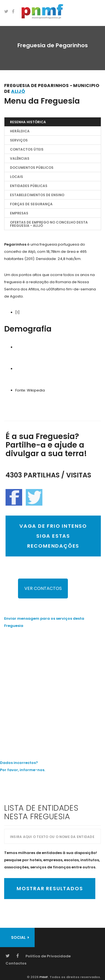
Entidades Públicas (29, 186)
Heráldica (20, 131)
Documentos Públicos (32, 168)
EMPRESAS (19, 213)
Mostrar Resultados (50, 888)
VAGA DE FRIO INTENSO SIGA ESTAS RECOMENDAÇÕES (53, 536)
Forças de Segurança (31, 204)
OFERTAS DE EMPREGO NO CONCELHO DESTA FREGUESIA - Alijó (49, 224)
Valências (20, 158)
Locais (16, 177)
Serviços (19, 140)
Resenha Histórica (28, 122)
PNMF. (44, 977)
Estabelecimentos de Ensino (37, 195)
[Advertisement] (53, 690)
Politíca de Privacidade (48, 956)
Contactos (16, 963)
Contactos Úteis (27, 149)
